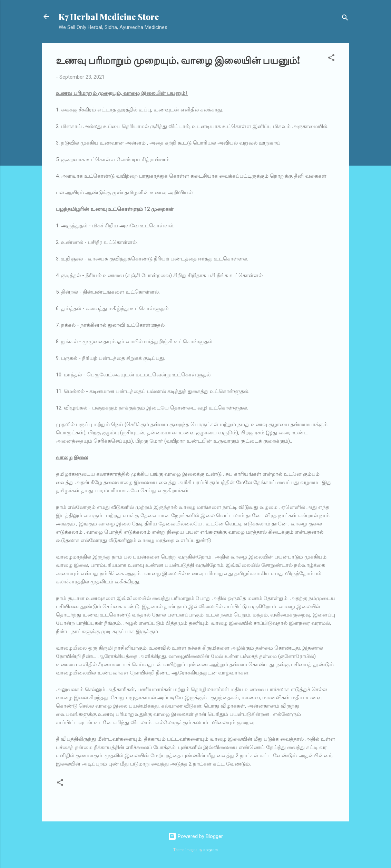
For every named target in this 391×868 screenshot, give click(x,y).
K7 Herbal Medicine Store (109, 17)
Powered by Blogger (195, 836)
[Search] (345, 19)
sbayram (211, 850)
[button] (331, 59)
